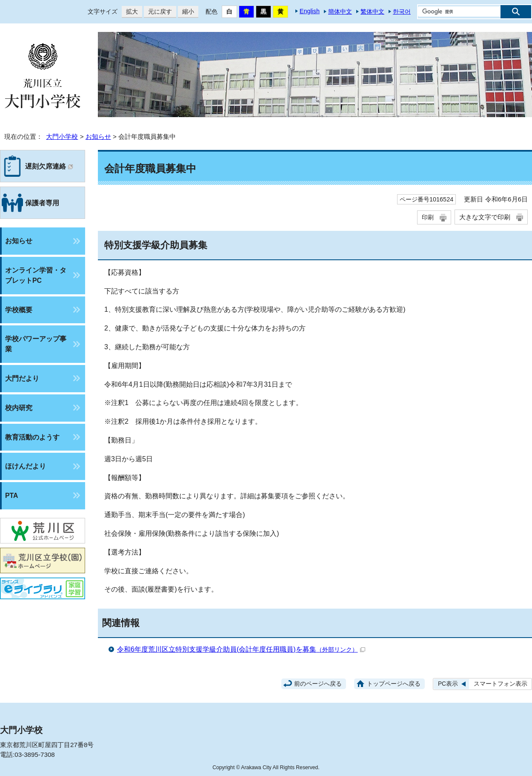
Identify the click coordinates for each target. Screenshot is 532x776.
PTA (11, 496)
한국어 (402, 11)
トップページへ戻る (394, 684)
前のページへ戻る (318, 684)
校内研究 (19, 408)
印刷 (428, 217)
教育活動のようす (32, 437)
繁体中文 (372, 11)
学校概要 (19, 310)
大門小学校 (62, 137)
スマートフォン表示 (501, 684)
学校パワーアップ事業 (36, 344)
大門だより (22, 378)
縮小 (186, 12)
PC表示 (448, 684)
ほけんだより (26, 466)
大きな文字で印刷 (485, 217)
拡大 (130, 12)
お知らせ (98, 137)
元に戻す (158, 12)
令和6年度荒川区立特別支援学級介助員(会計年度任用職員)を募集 (241, 649)
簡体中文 (340, 11)
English (310, 11)
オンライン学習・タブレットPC (36, 275)
